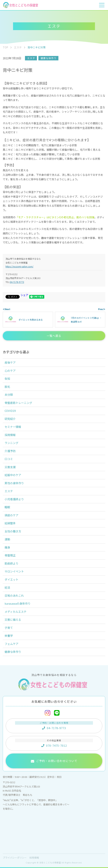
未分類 (9, 395)
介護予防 (10, 451)
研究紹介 (10, 419)
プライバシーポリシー (15, 858)
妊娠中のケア (13, 475)
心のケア (10, 371)
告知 (7, 379)
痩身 (7, 547)
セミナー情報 (13, 427)
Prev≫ (102, 309)
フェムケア (11, 644)
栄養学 (9, 636)
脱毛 (7, 387)
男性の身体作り (14, 483)
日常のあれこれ (14, 596)
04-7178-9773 (17, 282)
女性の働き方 (13, 531)
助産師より (11, 563)
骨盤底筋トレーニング (18, 403)
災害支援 (10, 467)
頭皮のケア (11, 515)
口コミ (9, 459)
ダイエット (11, 579)
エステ (31, 58)
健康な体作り (49, 58)
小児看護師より (14, 499)
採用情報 (10, 435)
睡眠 (7, 507)
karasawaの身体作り (18, 603)
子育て (9, 628)
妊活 (7, 587)
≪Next (7, 309)
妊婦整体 (10, 523)
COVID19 (10, 411)
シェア (24, 295)
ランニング (11, 443)
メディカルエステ (16, 612)
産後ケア (10, 362)
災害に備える (13, 620)
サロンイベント (14, 571)
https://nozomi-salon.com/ (19, 266)
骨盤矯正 (10, 555)
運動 (7, 539)
